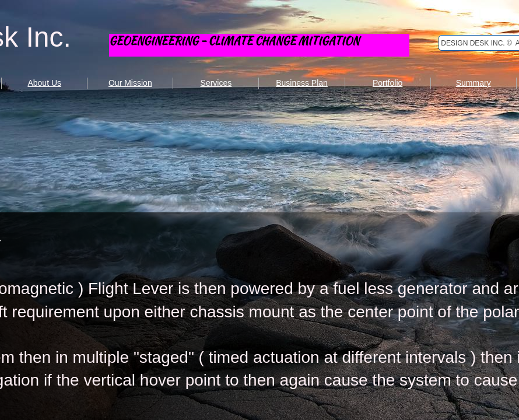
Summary (474, 83)
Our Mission (130, 83)
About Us (44, 83)
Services (216, 83)
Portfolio (388, 83)
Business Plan (302, 83)
